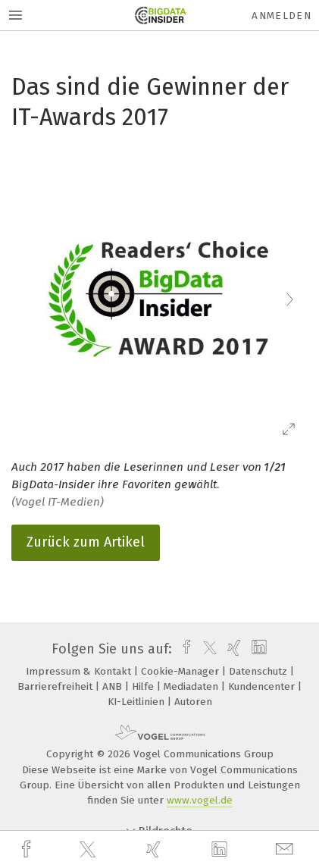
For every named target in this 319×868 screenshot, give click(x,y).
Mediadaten (192, 686)
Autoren (193, 702)
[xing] (155, 849)
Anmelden (281, 16)
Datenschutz (260, 671)
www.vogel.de (200, 800)
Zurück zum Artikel (86, 542)
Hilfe (144, 686)
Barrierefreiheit (56, 686)
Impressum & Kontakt (80, 671)
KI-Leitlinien (138, 702)
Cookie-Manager (181, 671)
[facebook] (28, 849)
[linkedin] (221, 850)
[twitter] (89, 850)
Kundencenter (263, 686)
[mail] (286, 849)
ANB (114, 686)
